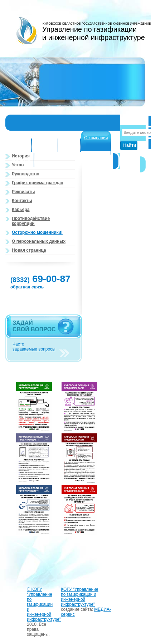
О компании (96, 138)
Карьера (21, 210)
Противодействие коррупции (31, 221)
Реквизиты (23, 192)
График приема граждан (38, 183)
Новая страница (29, 250)
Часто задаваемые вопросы (34, 347)
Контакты (22, 201)
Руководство (26, 174)
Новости (70, 146)
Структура (19, 146)
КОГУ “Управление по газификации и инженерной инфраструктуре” (79, 597)
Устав (18, 165)
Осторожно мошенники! (37, 232)
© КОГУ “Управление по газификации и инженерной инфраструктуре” (44, 604)
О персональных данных (39, 241)
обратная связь (27, 287)
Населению (20, 160)
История (21, 156)
